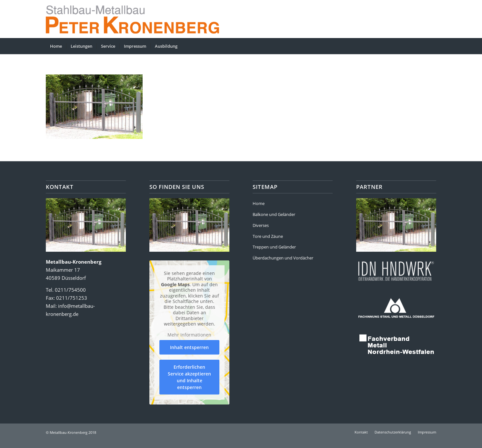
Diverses (261, 225)
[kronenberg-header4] (142, 19)
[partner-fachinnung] (396, 307)
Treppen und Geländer (274, 247)
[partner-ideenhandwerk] (396, 270)
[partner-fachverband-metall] (396, 344)
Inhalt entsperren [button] (189, 347)
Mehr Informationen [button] (189, 335)
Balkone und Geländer (274, 214)
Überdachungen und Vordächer (283, 258)
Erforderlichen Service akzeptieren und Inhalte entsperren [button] (189, 377)
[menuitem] (56, 46)
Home (259, 203)
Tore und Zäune (268, 236)
